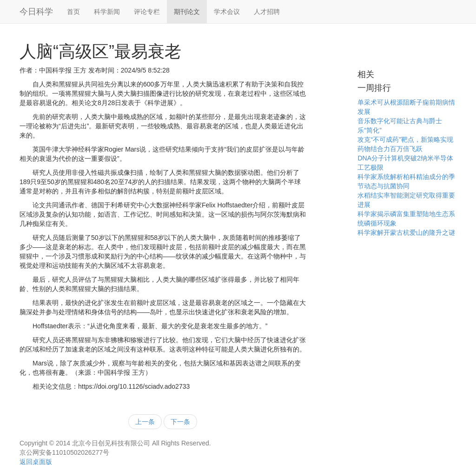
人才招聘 (267, 12)
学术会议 (227, 12)
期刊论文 (187, 12)
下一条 (180, 422)
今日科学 (36, 12)
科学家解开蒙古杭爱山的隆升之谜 (406, 232)
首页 (73, 12)
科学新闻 (107, 12)
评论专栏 (147, 12)
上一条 (145, 422)
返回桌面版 (36, 462)
